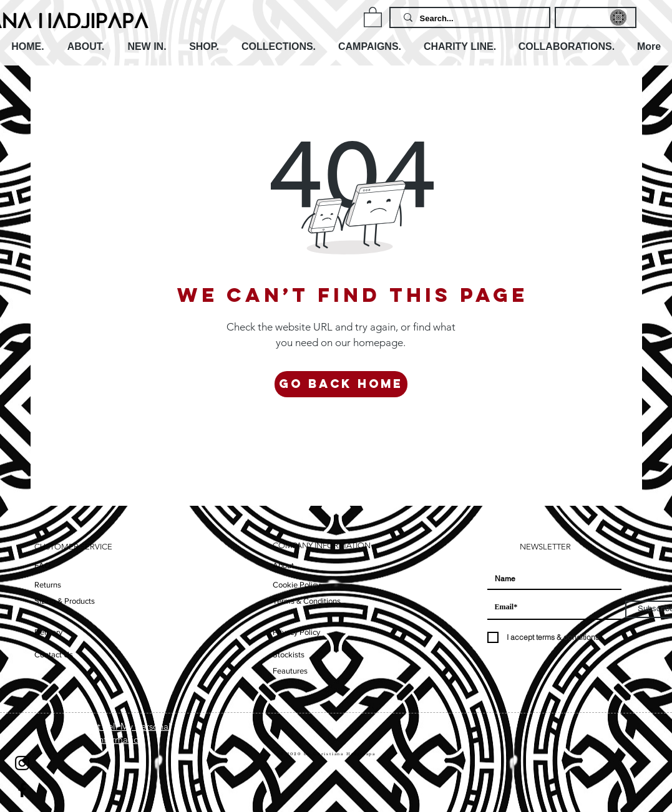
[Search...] (471, 19)
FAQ (42, 565)
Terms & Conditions (307, 601)
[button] (373, 17)
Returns (48, 585)
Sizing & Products (65, 601)
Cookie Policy (296, 585)
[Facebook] (22, 790)
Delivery (48, 632)
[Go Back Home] (341, 384)
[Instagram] (22, 763)
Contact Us (54, 655)
